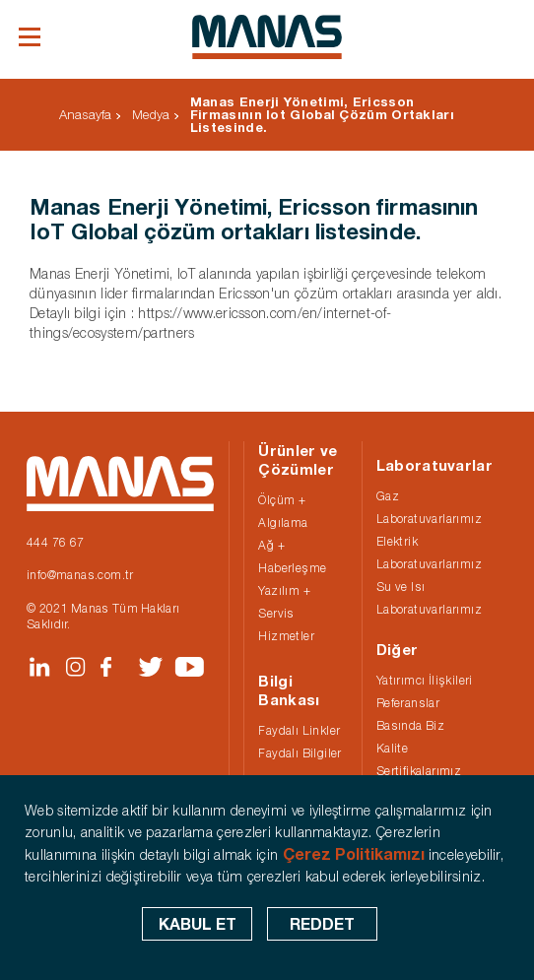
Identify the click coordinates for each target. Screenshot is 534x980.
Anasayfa (85, 114)
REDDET (322, 923)
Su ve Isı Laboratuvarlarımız (429, 598)
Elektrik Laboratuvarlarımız (429, 553)
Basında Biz (410, 725)
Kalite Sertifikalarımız (419, 759)
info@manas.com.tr (80, 575)
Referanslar (408, 703)
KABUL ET (198, 923)
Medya (151, 114)
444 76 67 (56, 542)
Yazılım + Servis (284, 602)
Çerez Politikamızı (354, 853)
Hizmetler (286, 636)
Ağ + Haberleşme (292, 556)
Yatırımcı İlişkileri (425, 680)
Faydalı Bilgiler (300, 753)
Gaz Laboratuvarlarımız (429, 507)
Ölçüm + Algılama (283, 511)
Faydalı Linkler (299, 730)
